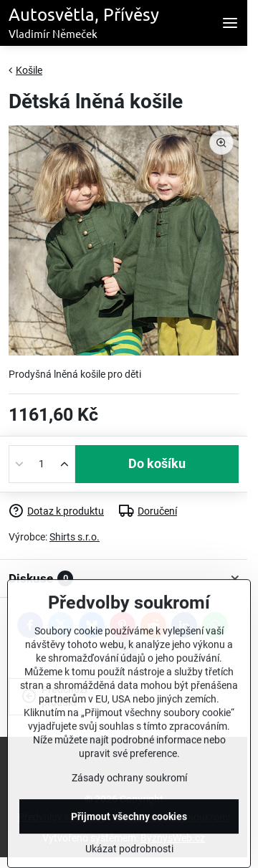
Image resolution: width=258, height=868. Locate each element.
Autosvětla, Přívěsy (84, 23)
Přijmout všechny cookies (129, 850)
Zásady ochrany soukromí (129, 811)
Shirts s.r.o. (75, 537)
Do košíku (157, 464)
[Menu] (230, 23)
